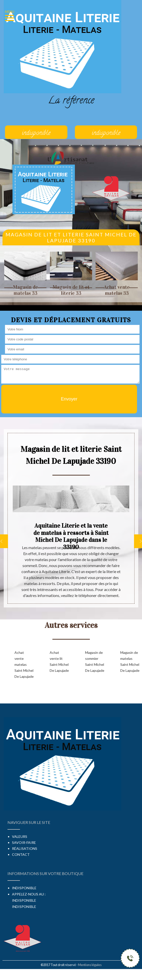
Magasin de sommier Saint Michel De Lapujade (95, 661)
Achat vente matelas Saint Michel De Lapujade (24, 664)
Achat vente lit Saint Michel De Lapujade (59, 661)
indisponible (24, 900)
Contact (21, 854)
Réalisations (25, 848)
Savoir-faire (24, 842)
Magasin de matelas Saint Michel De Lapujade (130, 661)
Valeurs (20, 836)
